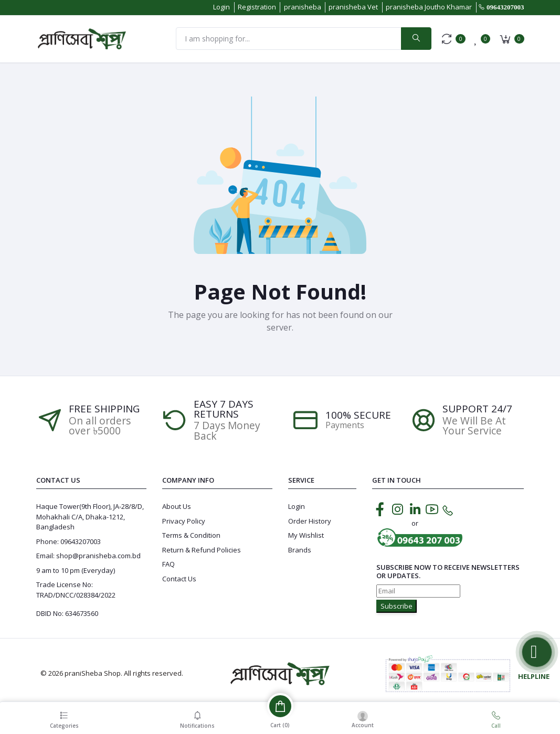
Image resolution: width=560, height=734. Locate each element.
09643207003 (505, 7)
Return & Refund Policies (202, 550)
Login (221, 7)
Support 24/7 (477, 409)
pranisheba (303, 7)
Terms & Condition (191, 535)
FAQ (168, 564)
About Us (177, 506)
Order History (310, 521)
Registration (257, 7)
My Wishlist (306, 535)
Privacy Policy (184, 521)
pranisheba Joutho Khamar (429, 7)
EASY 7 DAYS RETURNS (224, 409)
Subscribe (397, 606)
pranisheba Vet (353, 7)
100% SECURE (358, 415)
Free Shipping (104, 409)
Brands (300, 550)
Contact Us (179, 579)
